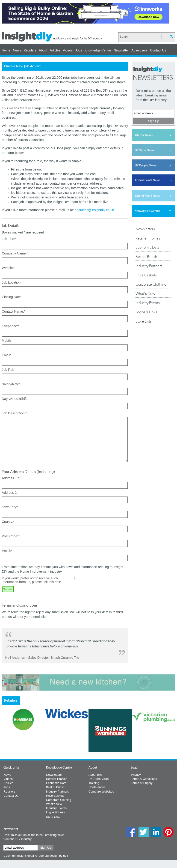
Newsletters (145, 229)
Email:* (7, 559)
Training (94, 791)
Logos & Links (146, 312)
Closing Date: (12, 297)
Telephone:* (11, 326)
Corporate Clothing (151, 284)
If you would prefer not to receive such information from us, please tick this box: (31, 588)
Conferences (97, 795)
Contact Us (158, 50)
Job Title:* (9, 239)
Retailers (30, 50)
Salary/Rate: (11, 384)
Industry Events (148, 303)
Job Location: (12, 282)
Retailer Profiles (148, 238)
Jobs (79, 50)
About (43, 50)
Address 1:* (10, 486)
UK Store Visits (99, 787)
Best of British (146, 257)
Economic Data (147, 247)
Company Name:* (15, 253)
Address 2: (10, 501)
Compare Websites (101, 800)
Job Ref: (8, 370)
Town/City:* (10, 515)
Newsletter (121, 50)
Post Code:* (11, 545)
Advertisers (139, 50)
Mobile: (7, 341)
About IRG (96, 783)
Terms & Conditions (144, 787)
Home (6, 50)
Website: (8, 268)
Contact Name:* (14, 311)
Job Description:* (14, 413)
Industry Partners (149, 266)
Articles (55, 50)
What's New (145, 293)
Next (133, 755)
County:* (8, 530)
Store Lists (144, 321)
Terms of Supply (142, 791)
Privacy (136, 783)
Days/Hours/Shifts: (16, 399)
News (17, 50)
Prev (4, 755)
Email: (6, 355)
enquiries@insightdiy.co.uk (94, 210)
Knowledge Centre (98, 50)
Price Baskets (146, 275)
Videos (68, 50)
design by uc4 (59, 864)
